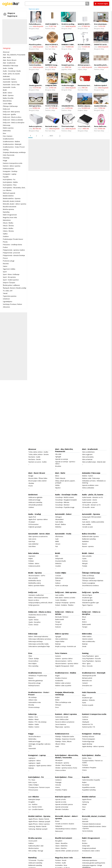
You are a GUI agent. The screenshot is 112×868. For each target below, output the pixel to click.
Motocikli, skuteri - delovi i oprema (15, 204)
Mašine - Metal (33, 719)
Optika (5, 234)
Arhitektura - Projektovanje (38, 676)
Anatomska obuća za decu (38, 615)
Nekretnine (7, 220)
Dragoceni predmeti (89, 848)
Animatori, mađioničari (36, 595)
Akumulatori (59, 519)
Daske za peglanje (89, 583)
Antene (85, 519)
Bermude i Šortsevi (62, 617)
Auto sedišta (86, 524)
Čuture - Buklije (34, 658)
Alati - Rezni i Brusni (10, 60)
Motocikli (85, 821)
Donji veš (58, 624)
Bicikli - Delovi (8, 93)
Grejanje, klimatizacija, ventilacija (14, 152)
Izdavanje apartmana (90, 860)
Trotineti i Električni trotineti (91, 824)
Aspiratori (32, 556)
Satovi (5, 266)
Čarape (58, 622)
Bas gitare (59, 841)
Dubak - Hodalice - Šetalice (64, 605)
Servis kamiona (61, 724)
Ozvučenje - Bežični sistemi (65, 497)
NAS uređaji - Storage (36, 851)
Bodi (84, 619)
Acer (84, 809)
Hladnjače (86, 722)
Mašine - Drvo (33, 717)
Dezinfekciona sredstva (90, 585)
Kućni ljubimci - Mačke (10, 182)
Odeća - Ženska (8, 231)
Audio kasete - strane (90, 500)
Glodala (31, 483)
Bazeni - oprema (88, 546)
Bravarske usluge (35, 683)
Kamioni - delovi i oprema (12, 166)
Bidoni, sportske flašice (36, 585)
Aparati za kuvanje (62, 807)
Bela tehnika (7, 101)
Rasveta (6, 264)
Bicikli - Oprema (8, 95)
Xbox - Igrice (86, 663)
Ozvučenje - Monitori (62, 505)
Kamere (58, 656)
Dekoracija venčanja (36, 641)
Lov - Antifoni (33, 804)
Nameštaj (6, 212)
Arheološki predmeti (35, 505)
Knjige (5, 160)
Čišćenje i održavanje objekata (93, 581)
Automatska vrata (35, 702)
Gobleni (31, 507)
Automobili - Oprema (10, 82)
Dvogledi (32, 802)
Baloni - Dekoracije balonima (38, 598)
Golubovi (58, 780)
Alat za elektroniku (89, 641)
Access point (33, 841)
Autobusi (85, 717)
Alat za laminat (87, 459)
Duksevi (58, 627)
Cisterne (85, 719)
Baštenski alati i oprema (90, 536)
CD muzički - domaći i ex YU (91, 505)
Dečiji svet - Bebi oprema (11, 112)
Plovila (5, 242)
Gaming (6, 150)
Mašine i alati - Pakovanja (91, 478)
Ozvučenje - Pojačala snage (65, 507)
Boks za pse (33, 782)
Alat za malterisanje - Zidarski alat (94, 462)
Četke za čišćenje (88, 576)
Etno (4, 133)
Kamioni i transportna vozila (13, 163)
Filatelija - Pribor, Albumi (63, 741)
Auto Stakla (59, 522)
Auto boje (32, 541)
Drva (57, 707)
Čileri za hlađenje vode (63, 702)
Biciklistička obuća (35, 581)
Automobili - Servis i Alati (11, 85)
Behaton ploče (87, 678)
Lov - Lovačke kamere (36, 809)
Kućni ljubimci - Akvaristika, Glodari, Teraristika (19, 188)
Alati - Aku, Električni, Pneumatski (14, 55)
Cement (85, 683)
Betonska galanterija (36, 681)
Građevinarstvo (8, 139)
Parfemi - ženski (61, 860)
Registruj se (12, 16)
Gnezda (58, 785)
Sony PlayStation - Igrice (90, 656)
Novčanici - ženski (35, 459)
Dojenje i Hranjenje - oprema (65, 603)
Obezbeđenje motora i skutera (66, 829)
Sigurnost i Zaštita (9, 269)
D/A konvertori (33, 524)
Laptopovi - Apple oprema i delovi (40, 766)
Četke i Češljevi (34, 785)
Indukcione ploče (34, 566)
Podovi (5, 247)
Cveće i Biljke (7, 104)
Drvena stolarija (34, 707)
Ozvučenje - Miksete (62, 502)
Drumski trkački (61, 561)
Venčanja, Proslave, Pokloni (12, 304)
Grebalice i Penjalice (89, 768)
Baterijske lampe (34, 799)
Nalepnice (59, 826)
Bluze (84, 617)
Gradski (58, 566)
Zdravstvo (6, 307)
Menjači (85, 563)
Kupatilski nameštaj (89, 790)
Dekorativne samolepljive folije (39, 646)
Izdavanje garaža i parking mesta (94, 863)
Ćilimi (30, 656)
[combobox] (57, 4)
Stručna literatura (35, 736)
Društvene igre (87, 598)
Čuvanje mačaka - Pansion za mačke (92, 762)
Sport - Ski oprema (9, 277)
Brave (57, 821)
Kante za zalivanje (62, 585)
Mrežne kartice (34, 848)
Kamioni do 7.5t (87, 724)
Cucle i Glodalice (61, 600)
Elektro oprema (8, 128)
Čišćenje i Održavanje (10, 106)
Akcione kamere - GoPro (37, 576)
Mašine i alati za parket (63, 685)
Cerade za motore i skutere (65, 824)
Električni (58, 563)
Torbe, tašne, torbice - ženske (39, 454)
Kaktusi (58, 583)
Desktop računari (88, 736)
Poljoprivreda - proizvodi (11, 253)
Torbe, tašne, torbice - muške (38, 452)
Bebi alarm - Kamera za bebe (65, 598)
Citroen (58, 544)
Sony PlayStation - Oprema (91, 661)
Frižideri (31, 561)
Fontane (85, 765)
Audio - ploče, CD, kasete (11, 74)
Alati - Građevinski (9, 63)
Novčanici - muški (34, 457)
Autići (57, 746)
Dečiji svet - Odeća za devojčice (14, 122)
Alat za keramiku (88, 457)
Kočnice (85, 561)
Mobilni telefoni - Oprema (12, 198)
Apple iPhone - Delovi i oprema (39, 824)
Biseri (84, 841)
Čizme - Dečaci (33, 625)
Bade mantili (60, 619)
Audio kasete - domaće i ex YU (93, 497)
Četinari (58, 581)
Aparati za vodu (61, 802)
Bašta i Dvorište (8, 98)
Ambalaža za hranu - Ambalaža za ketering (94, 482)
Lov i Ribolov (7, 190)
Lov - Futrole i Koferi (35, 807)
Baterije (58, 644)
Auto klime (32, 546)
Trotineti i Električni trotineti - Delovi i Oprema (94, 827)
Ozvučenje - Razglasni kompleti (66, 500)
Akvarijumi (59, 760)
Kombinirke (59, 681)
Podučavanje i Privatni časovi (13, 239)
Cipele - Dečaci (33, 620)
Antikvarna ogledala (35, 497)
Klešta (57, 485)
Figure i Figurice (87, 605)
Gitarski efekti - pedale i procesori (67, 851)
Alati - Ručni (7, 57)
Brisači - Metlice (61, 524)
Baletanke (32, 617)
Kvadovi (85, 819)
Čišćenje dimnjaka (88, 578)
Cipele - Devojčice (35, 622)
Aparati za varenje (62, 459)
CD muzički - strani (88, 507)
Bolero (85, 622)
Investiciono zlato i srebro (91, 851)
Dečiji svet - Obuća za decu (12, 117)
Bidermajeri (59, 578)
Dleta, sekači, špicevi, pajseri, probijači (65, 482)
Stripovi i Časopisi (9, 283)
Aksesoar (6, 52)
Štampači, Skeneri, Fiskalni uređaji (15, 288)
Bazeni (85, 544)
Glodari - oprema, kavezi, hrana (66, 768)
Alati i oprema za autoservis (38, 536)
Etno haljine (33, 663)
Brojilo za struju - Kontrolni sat (66, 646)
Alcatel (85, 804)
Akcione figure (87, 595)
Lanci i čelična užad (62, 719)
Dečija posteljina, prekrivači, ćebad (40, 603)
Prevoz (5, 258)
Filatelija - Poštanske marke (65, 736)
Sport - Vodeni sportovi (11, 280)
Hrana (84, 770)
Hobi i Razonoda (9, 155)
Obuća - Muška (8, 223)
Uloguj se (11, 13)
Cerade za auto (88, 527)
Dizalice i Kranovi (61, 678)
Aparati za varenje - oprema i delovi (65, 463)
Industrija (6, 158)
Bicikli (5, 90)
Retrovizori (59, 831)
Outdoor (6, 236)
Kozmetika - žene (61, 865)
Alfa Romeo (59, 536)
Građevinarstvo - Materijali (12, 144)
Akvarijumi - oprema (62, 763)
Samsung (85, 802)
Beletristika (32, 739)
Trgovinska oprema (10, 296)
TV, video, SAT (8, 291)
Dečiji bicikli (59, 558)
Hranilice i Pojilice (61, 790)
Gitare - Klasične (61, 848)
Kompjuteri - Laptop (10, 174)
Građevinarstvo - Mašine (11, 141)
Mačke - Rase (87, 758)
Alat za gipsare (87, 454)
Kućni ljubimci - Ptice (10, 185)
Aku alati (58, 454)
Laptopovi (32, 758)
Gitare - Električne (61, 846)
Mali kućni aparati (9, 193)
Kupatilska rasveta (89, 787)
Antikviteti (6, 76)
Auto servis (32, 539)
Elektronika (7, 131)
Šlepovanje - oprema (62, 727)
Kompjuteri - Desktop (10, 171)
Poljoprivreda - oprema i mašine (14, 250)
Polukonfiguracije (88, 741)
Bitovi (57, 476)
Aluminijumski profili (89, 676)
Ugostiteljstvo (8, 302)
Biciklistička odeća (35, 583)
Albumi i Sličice (60, 744)
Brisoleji (31, 705)
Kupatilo (6, 177)
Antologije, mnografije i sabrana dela (39, 745)
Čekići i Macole (60, 478)
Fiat (57, 546)
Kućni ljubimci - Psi (9, 179)
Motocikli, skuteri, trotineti (12, 201)
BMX (57, 556)
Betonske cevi (87, 681)
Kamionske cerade (62, 717)
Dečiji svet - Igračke (9, 114)
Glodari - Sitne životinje (63, 765)
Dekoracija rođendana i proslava (40, 639)
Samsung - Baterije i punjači (38, 829)
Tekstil (5, 293)
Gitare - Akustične (61, 843)
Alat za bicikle (87, 556)
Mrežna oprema (8, 209)
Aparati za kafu (61, 799)
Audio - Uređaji (8, 68)
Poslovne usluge (9, 261)
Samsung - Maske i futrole (37, 826)
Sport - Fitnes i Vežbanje (11, 274)
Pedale (85, 566)
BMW (57, 541)
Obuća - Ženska (8, 226)
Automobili (32, 748)
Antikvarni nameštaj (35, 502)
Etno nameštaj (33, 666)
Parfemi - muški (61, 863)
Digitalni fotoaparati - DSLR (64, 666)
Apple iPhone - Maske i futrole (39, 819)
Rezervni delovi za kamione (65, 722)
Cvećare (58, 576)
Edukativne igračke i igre (91, 603)
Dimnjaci (58, 705)
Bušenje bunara (34, 685)
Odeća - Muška (8, 228)
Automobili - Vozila (9, 87)
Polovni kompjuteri (89, 739)
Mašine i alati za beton (63, 683)
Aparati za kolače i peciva (64, 804)
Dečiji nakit (86, 846)
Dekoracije (7, 125)
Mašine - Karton (88, 476)
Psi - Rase (32, 780)
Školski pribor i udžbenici (11, 285)
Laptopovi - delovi (35, 761)
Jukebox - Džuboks (89, 700)
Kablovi (31, 843)
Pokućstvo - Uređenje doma (12, 245)
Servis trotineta (88, 831)
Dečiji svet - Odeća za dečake (13, 120)
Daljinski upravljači (35, 527)
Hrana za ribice (61, 770)
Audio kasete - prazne (90, 502)
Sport (5, 272)
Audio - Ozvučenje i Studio (12, 71)
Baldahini (85, 541)
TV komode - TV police (36, 860)
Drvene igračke (87, 600)
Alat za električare (88, 452)
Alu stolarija (33, 697)
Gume (84, 558)
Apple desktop (87, 744)
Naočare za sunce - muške (38, 462)
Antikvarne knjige (34, 500)
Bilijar (84, 695)
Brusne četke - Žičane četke (38, 478)
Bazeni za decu (34, 600)
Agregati (58, 457)
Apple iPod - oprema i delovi (38, 519)
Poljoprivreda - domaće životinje (14, 255)
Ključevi (58, 488)
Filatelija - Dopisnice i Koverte (65, 739)
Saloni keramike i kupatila (91, 780)
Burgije (31, 476)
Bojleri (31, 558)
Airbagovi (59, 517)
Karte (84, 703)
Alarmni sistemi (87, 639)
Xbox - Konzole (87, 666)
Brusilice (58, 466)
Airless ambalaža (88, 488)
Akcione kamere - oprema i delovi (67, 663)
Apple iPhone (87, 799)
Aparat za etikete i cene (90, 485)
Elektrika (58, 527)
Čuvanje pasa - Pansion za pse (39, 787)
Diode (84, 646)
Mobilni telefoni (8, 196)
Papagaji (58, 782)
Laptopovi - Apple (34, 763)
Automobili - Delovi (9, 79)
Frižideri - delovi (34, 563)
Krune (31, 486)
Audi (57, 539)
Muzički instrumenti (10, 207)
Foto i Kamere (8, 136)
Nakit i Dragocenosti (10, 215)
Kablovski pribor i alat (36, 846)
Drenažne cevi (87, 685)
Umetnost (6, 299)
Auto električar (33, 544)
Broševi (85, 843)
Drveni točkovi (33, 661)
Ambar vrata (33, 700)
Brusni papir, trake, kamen (38, 481)
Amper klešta (60, 641)
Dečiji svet (6, 109)
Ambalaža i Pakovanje (11, 66)
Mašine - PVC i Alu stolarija (37, 722)
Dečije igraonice (34, 605)
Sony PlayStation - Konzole (91, 658)
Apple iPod (32, 517)
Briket (57, 700)
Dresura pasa (33, 790)
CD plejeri (32, 522)
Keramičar (86, 785)
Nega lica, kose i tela (10, 217)
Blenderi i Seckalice (62, 809)
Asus (84, 807)
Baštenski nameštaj (89, 539)
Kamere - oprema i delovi (64, 658)
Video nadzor (87, 636)
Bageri (58, 676)
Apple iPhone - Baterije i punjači (39, 821)
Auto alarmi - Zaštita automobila (93, 522)
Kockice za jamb (88, 705)
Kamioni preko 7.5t (89, 727)
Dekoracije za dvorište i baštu (39, 644)
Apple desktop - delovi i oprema (93, 746)
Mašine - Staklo (34, 724)
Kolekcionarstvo (8, 169)
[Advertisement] (15, 32)
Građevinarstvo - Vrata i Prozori (14, 147)
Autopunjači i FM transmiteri (92, 517)
